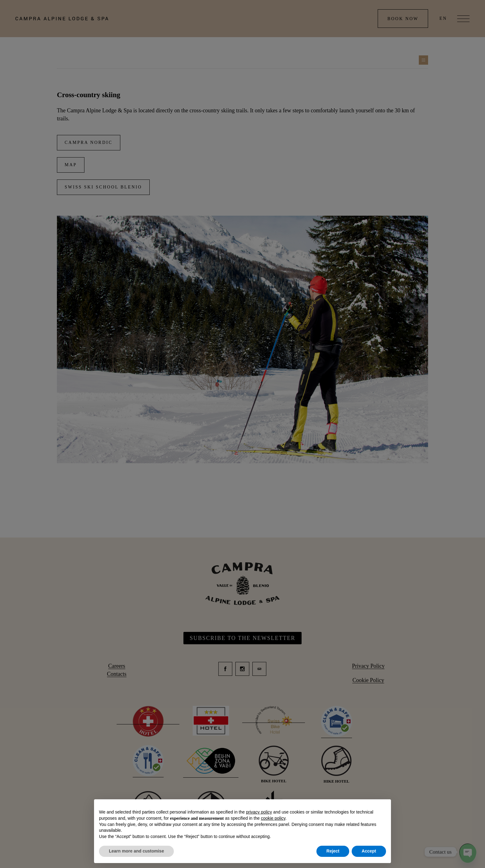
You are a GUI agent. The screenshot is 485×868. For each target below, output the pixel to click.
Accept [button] (369, 851)
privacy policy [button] (259, 812)
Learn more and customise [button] (136, 851)
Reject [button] (333, 851)
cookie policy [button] (273, 818)
